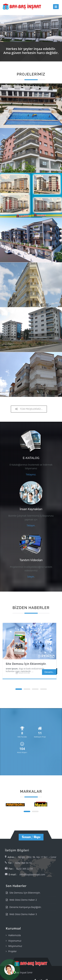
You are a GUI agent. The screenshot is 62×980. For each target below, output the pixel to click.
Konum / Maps (31, 837)
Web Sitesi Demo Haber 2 (23, 900)
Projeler (12, 951)
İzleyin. (31, 577)
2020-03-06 (24, 673)
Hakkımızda (15, 935)
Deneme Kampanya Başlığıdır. (26, 907)
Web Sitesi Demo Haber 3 (23, 914)
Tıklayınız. (31, 474)
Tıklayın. (31, 525)
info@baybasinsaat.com (32, 874)
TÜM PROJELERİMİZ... (29, 409)
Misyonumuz (15, 946)
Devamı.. (49, 672)
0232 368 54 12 (23, 863)
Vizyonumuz (15, 941)
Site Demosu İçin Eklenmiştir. (26, 664)
